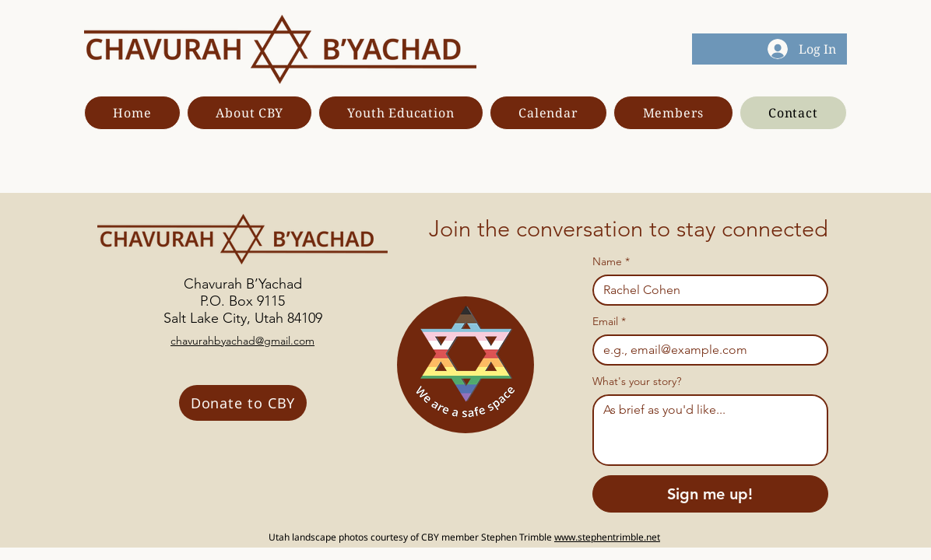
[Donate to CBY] (243, 403)
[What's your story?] (710, 430)
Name (611, 262)
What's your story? (637, 381)
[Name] (706, 290)
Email (609, 322)
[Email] (706, 350)
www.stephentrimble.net (607, 537)
